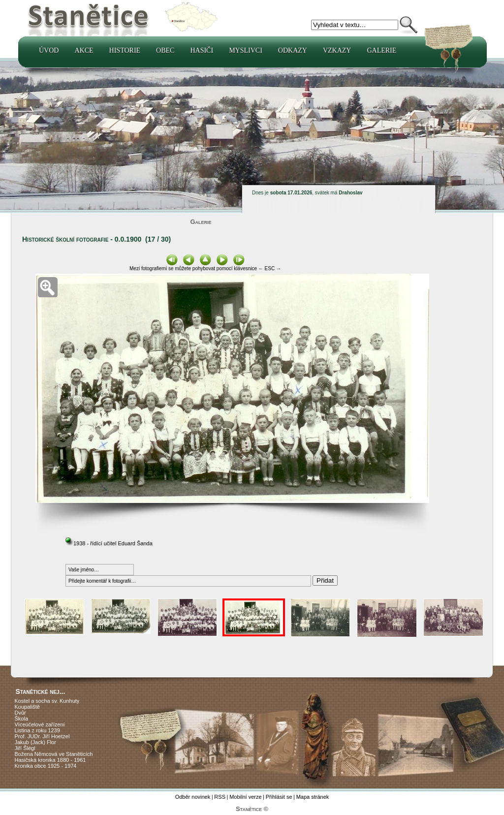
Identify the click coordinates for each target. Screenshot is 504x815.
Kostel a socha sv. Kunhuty (47, 701)
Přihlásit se (279, 797)
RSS (220, 797)
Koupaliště (27, 707)
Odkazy (293, 50)
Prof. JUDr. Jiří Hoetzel (42, 736)
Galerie (381, 50)
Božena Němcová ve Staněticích (54, 754)
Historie (125, 50)
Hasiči (202, 50)
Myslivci (246, 50)
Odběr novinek (193, 797)
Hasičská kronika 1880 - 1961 (50, 760)
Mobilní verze (245, 797)
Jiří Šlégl (25, 748)
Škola (22, 719)
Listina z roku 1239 (37, 730)
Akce (84, 50)
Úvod (49, 50)
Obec (165, 50)
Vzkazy (337, 50)
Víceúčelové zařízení (40, 724)
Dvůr (20, 713)
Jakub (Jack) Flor (35, 742)
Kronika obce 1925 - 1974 (46, 766)
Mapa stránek (313, 797)
